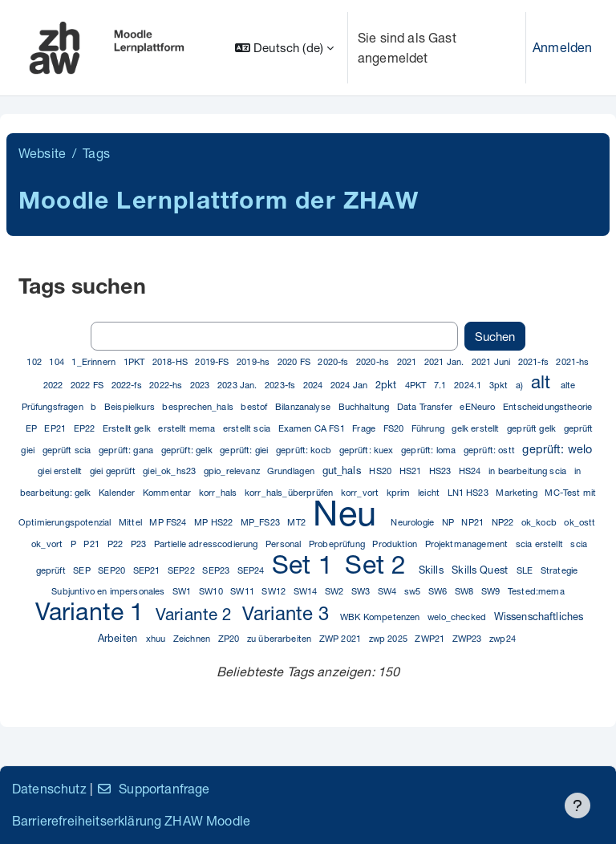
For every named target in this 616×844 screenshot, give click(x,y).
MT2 (298, 522)
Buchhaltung (365, 406)
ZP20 (230, 638)
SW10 (212, 591)
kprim (400, 492)
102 (35, 361)
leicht (430, 492)
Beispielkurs (131, 406)
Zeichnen (193, 638)
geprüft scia (68, 450)
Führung (429, 428)
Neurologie (413, 522)
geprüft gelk (533, 428)
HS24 (471, 471)
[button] (284, 48)
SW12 (275, 591)
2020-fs (334, 361)
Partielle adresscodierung (207, 544)
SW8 (466, 591)
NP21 (474, 522)
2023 (201, 385)
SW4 (389, 591)
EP (32, 428)
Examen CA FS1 (313, 428)
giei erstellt (61, 471)
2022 (55, 385)
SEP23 (217, 570)
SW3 (362, 591)
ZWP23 (468, 638)
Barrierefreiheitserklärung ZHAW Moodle (131, 820)
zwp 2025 (389, 638)
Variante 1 (93, 611)
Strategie (559, 570)
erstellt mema (188, 428)
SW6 (439, 591)
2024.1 (469, 385)
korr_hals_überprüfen (290, 492)
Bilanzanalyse (304, 406)
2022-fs (128, 385)
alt (543, 381)
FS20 (395, 428)
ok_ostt (580, 522)
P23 (140, 544)
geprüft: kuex (368, 450)
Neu (349, 512)
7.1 (442, 385)
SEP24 (252, 570)
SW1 (183, 591)
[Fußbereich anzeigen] (577, 805)
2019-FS (213, 361)
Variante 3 (289, 613)
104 (58, 361)
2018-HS (171, 361)
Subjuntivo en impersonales (109, 591)
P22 (117, 544)
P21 (93, 544)
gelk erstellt (476, 428)
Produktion (396, 544)
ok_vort (48, 544)
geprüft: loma (430, 450)
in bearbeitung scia (529, 471)
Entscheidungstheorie (547, 406)
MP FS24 (169, 522)
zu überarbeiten (281, 638)
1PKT (136, 361)
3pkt (500, 385)
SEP (83, 570)
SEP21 (148, 570)
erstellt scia (248, 428)
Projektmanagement (468, 544)
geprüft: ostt (490, 450)
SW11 (243, 591)
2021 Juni (492, 361)
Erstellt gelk (128, 428)
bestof (255, 406)
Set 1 (306, 564)
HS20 (381, 471)
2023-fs (281, 385)
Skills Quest (481, 570)
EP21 (56, 428)
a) (521, 385)
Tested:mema (536, 591)
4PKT (417, 385)
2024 (314, 385)
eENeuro (478, 406)
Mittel (132, 522)
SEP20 (113, 570)
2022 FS (88, 385)
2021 (408, 361)
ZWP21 (431, 638)
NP (449, 522)
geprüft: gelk (188, 450)
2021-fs (535, 361)
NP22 (504, 522)
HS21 (412, 471)
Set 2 (379, 564)
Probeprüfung (338, 544)
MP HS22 (215, 522)
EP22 (86, 428)
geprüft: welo (557, 449)
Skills (433, 570)
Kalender (118, 492)
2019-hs (254, 361)
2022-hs (167, 385)
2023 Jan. (239, 385)
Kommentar (168, 492)
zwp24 (503, 638)
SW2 (336, 591)
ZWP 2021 (341, 638)
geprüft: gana (127, 450)
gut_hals (343, 471)
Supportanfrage (153, 788)
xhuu (157, 638)
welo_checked (458, 617)
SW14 (307, 591)
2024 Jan (350, 385)
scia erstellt (541, 544)
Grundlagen (292, 471)
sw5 (414, 591)
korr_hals (219, 492)
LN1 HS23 (469, 492)
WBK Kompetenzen (381, 617)
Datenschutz (49, 788)
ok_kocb (540, 522)
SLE (526, 570)
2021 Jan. (446, 361)
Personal (284, 544)
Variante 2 (197, 614)
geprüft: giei (245, 450)
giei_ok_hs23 (170, 471)
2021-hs (572, 361)
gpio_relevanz (233, 471)
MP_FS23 (261, 522)
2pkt (388, 385)
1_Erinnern (95, 361)
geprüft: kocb (305, 450)
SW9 (492, 591)
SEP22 (182, 570)
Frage (365, 428)
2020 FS (295, 361)
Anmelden (562, 47)
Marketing (518, 492)
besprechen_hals (199, 406)
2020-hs (374, 361)
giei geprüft (114, 471)
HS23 (442, 471)
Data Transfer (426, 406)
